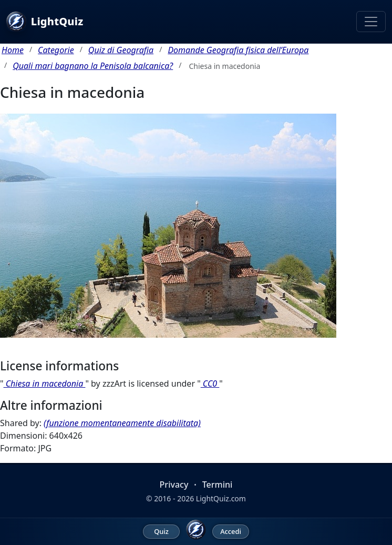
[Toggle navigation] (371, 22)
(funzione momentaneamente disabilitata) (122, 423)
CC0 (210, 383)
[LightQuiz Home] (196, 530)
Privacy (174, 485)
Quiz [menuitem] (161, 531)
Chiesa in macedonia (45, 383)
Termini (218, 485)
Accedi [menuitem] (231, 531)
